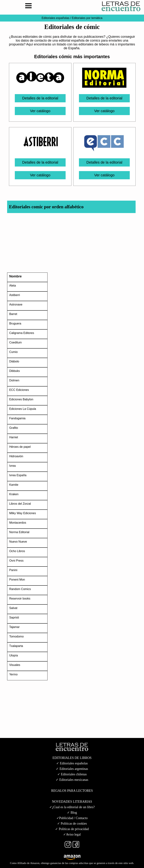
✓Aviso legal (72, 834)
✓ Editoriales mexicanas (72, 780)
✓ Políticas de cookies (72, 823)
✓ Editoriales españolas (72, 763)
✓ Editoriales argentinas (72, 769)
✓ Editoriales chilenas (72, 774)
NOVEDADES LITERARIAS (72, 802)
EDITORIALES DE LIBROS (72, 758)
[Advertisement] (70, 244)
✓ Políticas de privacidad (72, 829)
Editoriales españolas (56, 18)
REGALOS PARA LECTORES (72, 791)
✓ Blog (72, 813)
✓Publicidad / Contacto (72, 818)
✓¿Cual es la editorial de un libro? (72, 807)
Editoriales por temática (87, 18)
